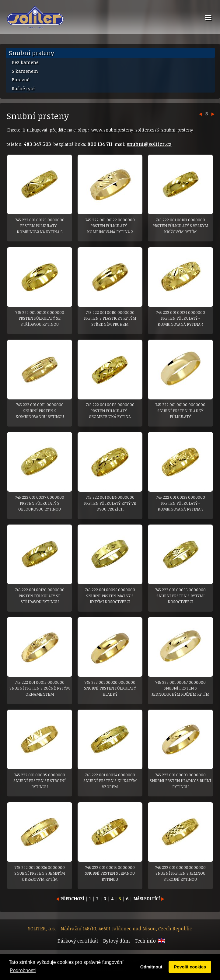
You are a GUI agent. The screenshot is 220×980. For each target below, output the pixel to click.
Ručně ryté (23, 88)
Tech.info (145, 941)
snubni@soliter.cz (149, 144)
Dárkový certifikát (78, 941)
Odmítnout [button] (151, 967)
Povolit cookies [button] (190, 967)
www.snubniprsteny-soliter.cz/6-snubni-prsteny (142, 130)
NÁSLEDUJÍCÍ (149, 899)
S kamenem (25, 71)
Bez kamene (25, 62)
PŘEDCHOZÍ (70, 899)
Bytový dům (117, 941)
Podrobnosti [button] (23, 970)
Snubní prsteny (31, 53)
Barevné (21, 79)
